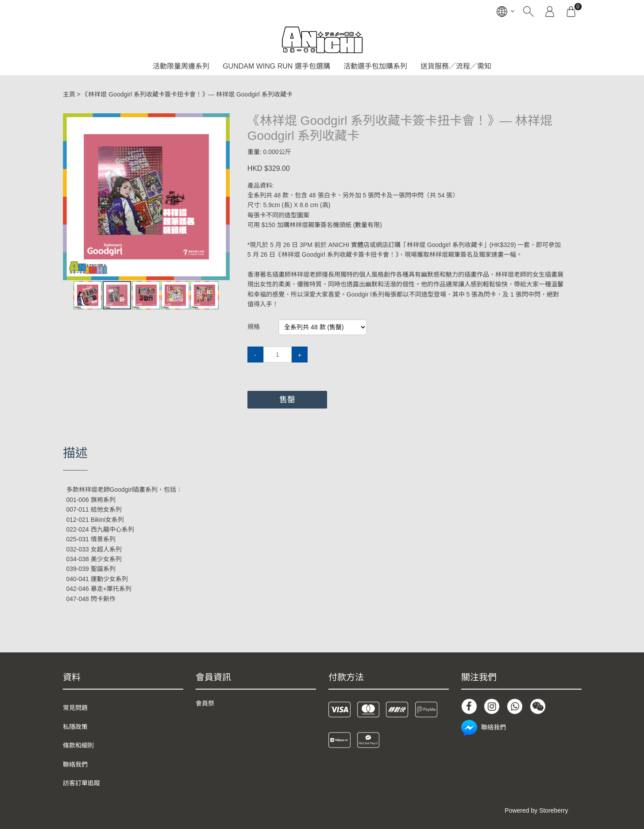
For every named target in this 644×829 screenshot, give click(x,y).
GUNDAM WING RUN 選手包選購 (276, 66)
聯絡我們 (75, 764)
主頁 (69, 94)
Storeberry (553, 810)
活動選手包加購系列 (375, 66)
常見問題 (75, 708)
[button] (222, 121)
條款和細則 (78, 745)
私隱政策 (75, 727)
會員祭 (205, 703)
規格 (254, 327)
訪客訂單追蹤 (81, 783)
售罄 (287, 400)
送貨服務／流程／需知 (456, 66)
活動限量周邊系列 (181, 66)
